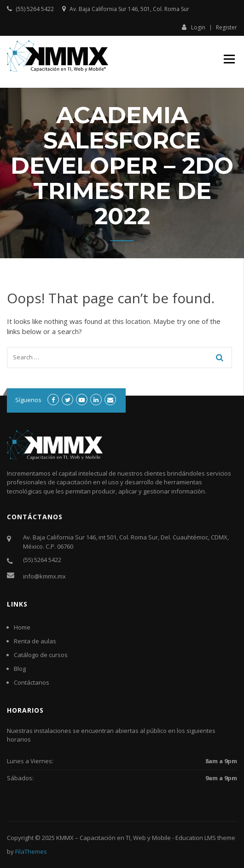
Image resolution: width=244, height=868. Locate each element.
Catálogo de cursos (41, 655)
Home (22, 627)
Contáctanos (32, 682)
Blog (20, 669)
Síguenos (28, 400)
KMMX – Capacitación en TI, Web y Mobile (113, 838)
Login (194, 27)
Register (227, 28)
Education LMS (196, 838)
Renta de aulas (35, 641)
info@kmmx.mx (44, 576)
